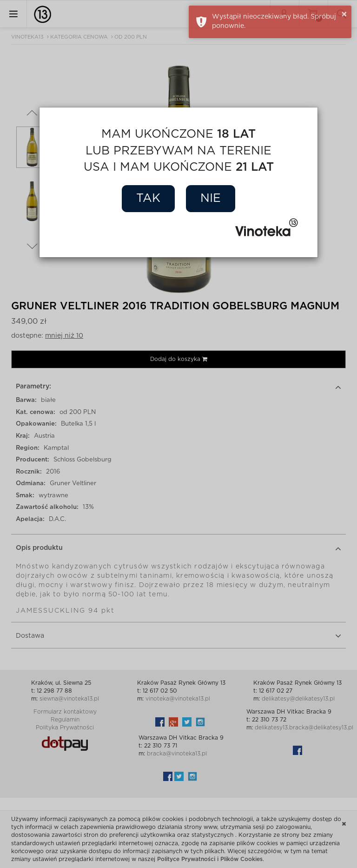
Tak (148, 198)
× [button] (344, 14)
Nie (211, 198)
